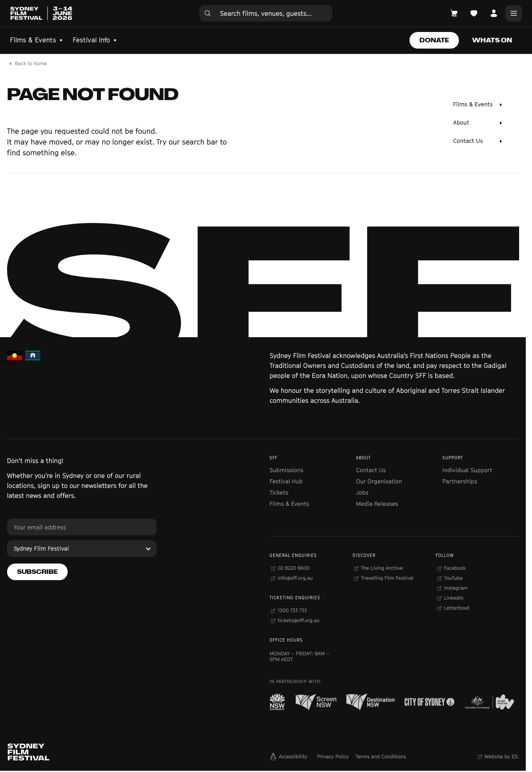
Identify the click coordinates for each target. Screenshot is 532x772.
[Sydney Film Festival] (82, 549)
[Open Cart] (454, 13)
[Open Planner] (474, 13)
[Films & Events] (478, 105)
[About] (478, 123)
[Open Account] (494, 13)
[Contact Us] (478, 141)
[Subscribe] (37, 572)
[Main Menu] (514, 13)
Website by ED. (501, 756)
